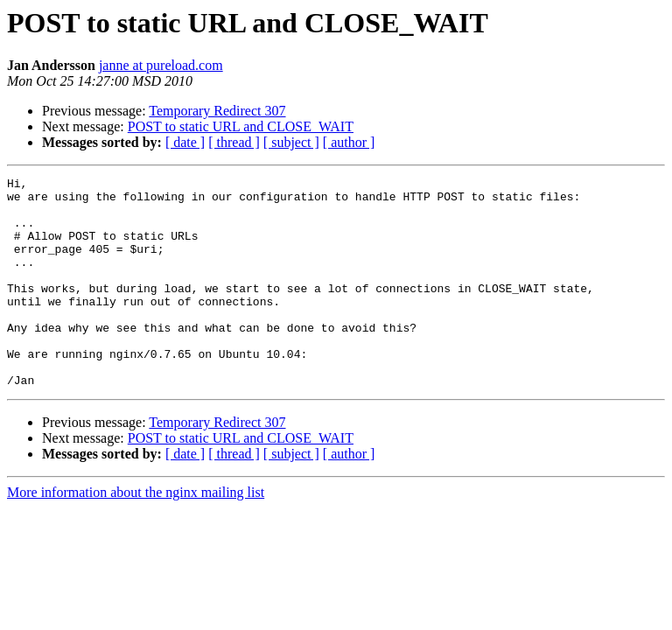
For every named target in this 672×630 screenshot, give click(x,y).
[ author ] (349, 142)
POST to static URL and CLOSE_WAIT (241, 126)
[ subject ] (291, 142)
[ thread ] (234, 142)
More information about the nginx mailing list (136, 534)
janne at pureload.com (161, 65)
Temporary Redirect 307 (217, 111)
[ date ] (185, 142)
